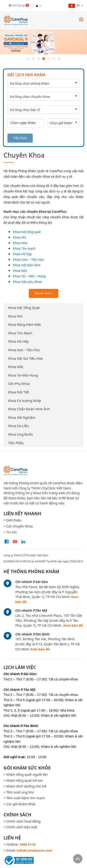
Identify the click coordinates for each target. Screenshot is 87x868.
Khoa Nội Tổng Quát (24, 308)
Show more (43, 293)
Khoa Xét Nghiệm (22, 418)
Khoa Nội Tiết (19, 392)
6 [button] (54, 59)
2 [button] (33, 59)
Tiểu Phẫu (16, 443)
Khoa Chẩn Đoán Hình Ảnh (29, 409)
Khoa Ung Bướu (21, 434)
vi (74, 6)
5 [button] (49, 59)
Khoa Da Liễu (18, 426)
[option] (43, 42)
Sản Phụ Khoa (19, 384)
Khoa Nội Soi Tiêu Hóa (25, 358)
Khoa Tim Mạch (20, 333)
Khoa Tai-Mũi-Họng (23, 375)
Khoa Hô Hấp (18, 341)
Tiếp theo (20, 138)
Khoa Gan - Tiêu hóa (24, 350)
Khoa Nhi (15, 316)
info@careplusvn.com (35, 850)
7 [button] (59, 59)
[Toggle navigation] (81, 19)
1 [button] (28, 59)
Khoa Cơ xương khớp (25, 401)
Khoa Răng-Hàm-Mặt (24, 325)
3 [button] (39, 59)
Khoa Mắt (16, 367)
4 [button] (44, 59)
